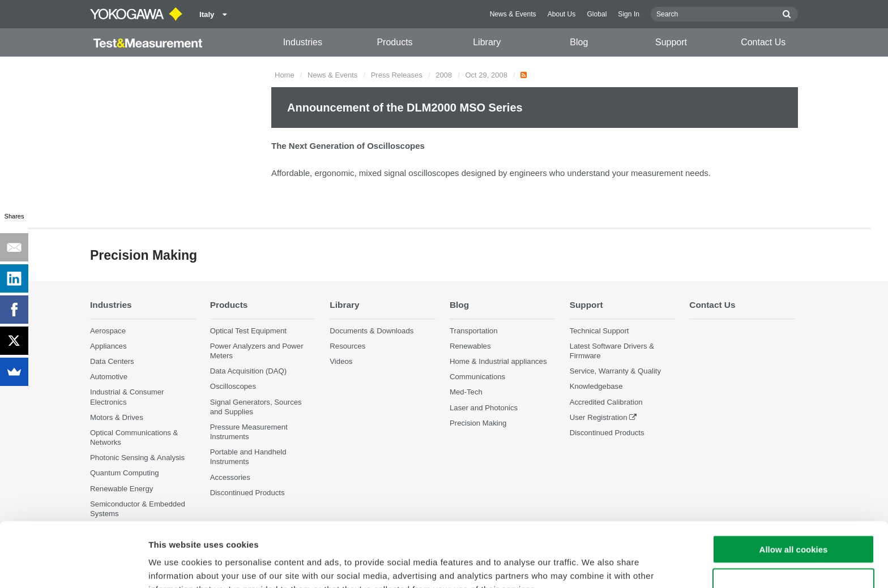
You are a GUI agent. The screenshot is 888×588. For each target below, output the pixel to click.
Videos (341, 361)
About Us (562, 14)
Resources (347, 346)
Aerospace (108, 331)
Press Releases (397, 75)
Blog (579, 42)
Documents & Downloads (372, 331)
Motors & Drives (117, 417)
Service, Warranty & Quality (615, 371)
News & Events (513, 14)
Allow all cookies (794, 489)
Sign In (629, 14)
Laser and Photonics (484, 408)
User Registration (599, 417)
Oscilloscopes (233, 386)
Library (487, 42)
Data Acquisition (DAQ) (249, 371)
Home (285, 75)
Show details (594, 566)
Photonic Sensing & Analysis (137, 458)
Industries (303, 42)
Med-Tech (466, 392)
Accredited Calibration (606, 402)
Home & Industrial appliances (498, 361)
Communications (477, 377)
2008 (444, 75)
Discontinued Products (607, 433)
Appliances (108, 346)
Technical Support (599, 331)
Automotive (109, 377)
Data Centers (112, 361)
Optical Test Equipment (248, 331)
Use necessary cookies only (793, 522)
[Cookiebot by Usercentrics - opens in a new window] (73, 566)
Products (394, 42)
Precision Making (478, 423)
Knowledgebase (596, 386)
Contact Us (763, 42)
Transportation (474, 331)
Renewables (470, 346)
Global (597, 14)
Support (671, 42)
